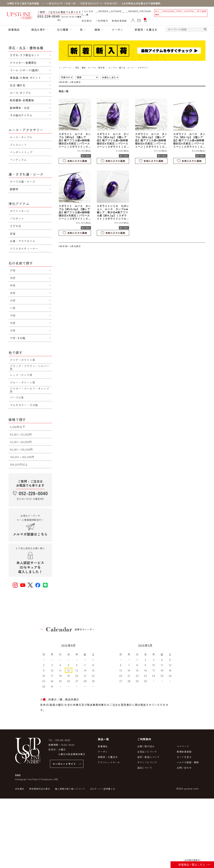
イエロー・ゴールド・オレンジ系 (30, 390)
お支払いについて (147, 752)
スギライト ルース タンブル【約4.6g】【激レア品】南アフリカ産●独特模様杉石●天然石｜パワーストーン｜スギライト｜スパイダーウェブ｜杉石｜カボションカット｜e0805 (113, 140)
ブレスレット (18, 145)
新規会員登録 (119, 21)
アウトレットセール (109, 762)
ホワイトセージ (20, 211)
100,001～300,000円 (22, 457)
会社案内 (87, 21)
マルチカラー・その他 (24, 405)
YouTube (33, 779)
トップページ (65, 68)
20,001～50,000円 (21, 442)
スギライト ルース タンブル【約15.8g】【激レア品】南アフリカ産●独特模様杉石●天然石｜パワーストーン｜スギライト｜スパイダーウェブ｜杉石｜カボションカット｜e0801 (75, 212)
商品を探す (38, 30)
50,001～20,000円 (21, 434)
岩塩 (13, 233)
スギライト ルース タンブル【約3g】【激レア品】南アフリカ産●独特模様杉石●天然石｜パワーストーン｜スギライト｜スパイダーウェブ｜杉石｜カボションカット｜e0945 (75, 140)
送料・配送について (148, 757)
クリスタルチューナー (24, 248)
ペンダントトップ (21, 152)
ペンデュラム (18, 160)
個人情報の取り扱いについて (70, 789)
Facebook (46, 779)
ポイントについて (147, 762)
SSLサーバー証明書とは (103, 789)
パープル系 (17, 397)
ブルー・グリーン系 (22, 382)
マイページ (183, 746)
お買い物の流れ (146, 746)
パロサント (17, 218)
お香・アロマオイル (22, 241)
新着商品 (14, 30)
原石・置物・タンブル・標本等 (90, 68)
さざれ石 (15, 226)
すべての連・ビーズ (22, 182)
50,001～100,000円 (21, 449)
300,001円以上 (19, 464)
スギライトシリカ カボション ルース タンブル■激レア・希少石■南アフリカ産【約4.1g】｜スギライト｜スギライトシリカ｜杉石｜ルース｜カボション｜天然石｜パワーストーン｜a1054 (113, 212)
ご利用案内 (102, 21)
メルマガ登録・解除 (188, 762)
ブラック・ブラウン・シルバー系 (30, 367)
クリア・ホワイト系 (22, 360)
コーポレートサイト (64, 764)
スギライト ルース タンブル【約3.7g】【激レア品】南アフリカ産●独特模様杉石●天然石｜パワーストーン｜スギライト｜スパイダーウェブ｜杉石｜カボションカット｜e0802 (189, 140)
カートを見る (184, 757)
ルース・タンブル (21, 137)
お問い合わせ (184, 768)
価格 (97, 30)
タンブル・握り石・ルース (121, 68)
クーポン (117, 30)
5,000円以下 (17, 427)
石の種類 (63, 30)
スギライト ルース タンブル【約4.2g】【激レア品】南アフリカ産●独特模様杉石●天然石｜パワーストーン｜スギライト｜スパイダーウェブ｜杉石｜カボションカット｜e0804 (151, 140)
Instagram (21, 779)
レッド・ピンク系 (21, 375)
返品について (145, 768)
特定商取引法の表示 (40, 789)
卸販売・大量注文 (146, 30)
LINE (55, 779)
